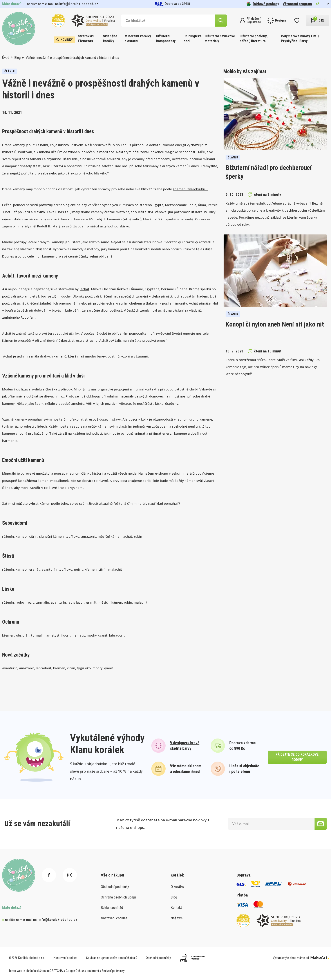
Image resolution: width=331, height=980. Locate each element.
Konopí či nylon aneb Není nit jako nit (275, 324)
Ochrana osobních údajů (118, 897)
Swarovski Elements (86, 38)
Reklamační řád (112, 907)
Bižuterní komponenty (166, 38)
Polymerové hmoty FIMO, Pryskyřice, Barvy (300, 38)
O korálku (177, 887)
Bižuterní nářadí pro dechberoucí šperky (269, 172)
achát (85, 289)
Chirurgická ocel (192, 38)
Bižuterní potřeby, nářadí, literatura (254, 38)
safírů (137, 219)
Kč (317, 4)
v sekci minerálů (182, 473)
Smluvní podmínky (113, 971)
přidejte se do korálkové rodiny (297, 757)
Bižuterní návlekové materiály (220, 38)
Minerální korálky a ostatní (138, 38)
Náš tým (177, 918)
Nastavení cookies (114, 918)
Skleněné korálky (110, 38)
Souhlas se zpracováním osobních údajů (112, 958)
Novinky (64, 40)
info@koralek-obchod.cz (79, 4)
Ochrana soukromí (87, 971)
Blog (17, 58)
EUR (326, 4)
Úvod (6, 58)
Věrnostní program (297, 4)
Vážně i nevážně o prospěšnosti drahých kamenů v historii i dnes (72, 58)
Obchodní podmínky (115, 887)
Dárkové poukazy (263, 4)
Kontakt (176, 907)
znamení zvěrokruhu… (190, 189)
